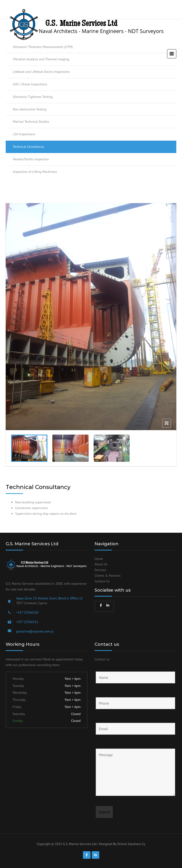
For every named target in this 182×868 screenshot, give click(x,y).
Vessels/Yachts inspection (31, 159)
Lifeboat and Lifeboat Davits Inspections (41, 72)
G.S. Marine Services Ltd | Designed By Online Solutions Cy (104, 844)
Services (100, 570)
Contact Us (102, 581)
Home (99, 559)
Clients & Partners (108, 576)
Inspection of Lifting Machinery (35, 172)
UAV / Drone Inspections (30, 84)
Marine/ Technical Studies (31, 122)
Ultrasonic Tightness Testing (33, 97)
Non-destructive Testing (30, 109)
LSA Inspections (24, 134)
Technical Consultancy (28, 147)
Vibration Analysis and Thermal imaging (41, 59)
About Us (101, 564)
